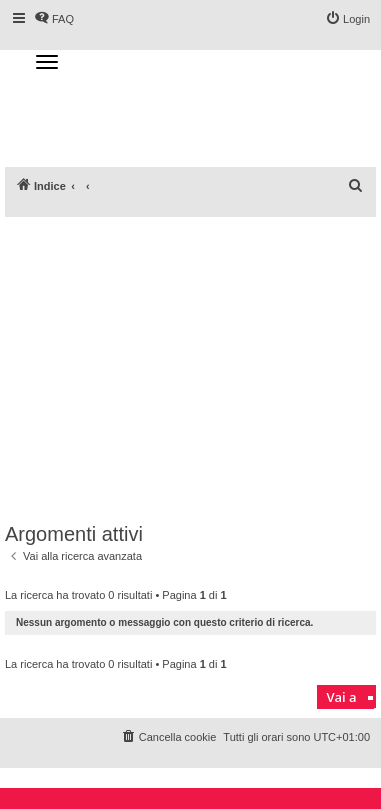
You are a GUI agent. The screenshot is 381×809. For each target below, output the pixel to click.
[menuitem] (356, 186)
